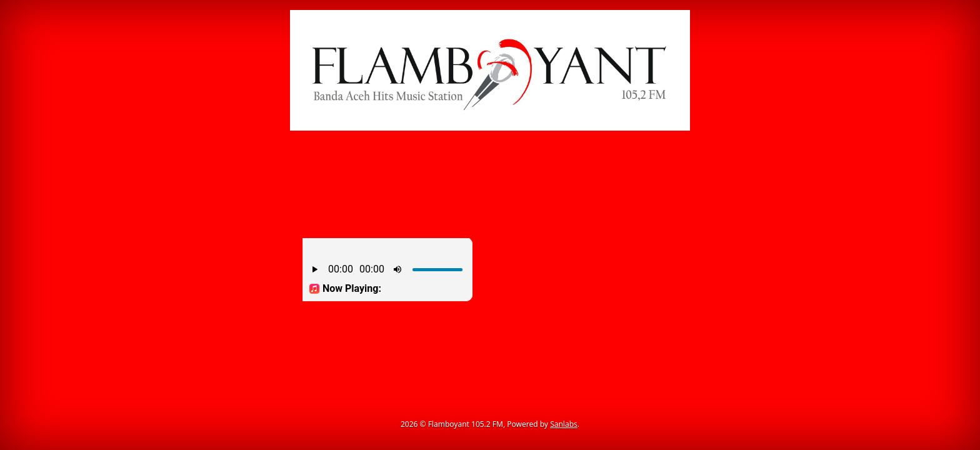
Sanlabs (564, 424)
